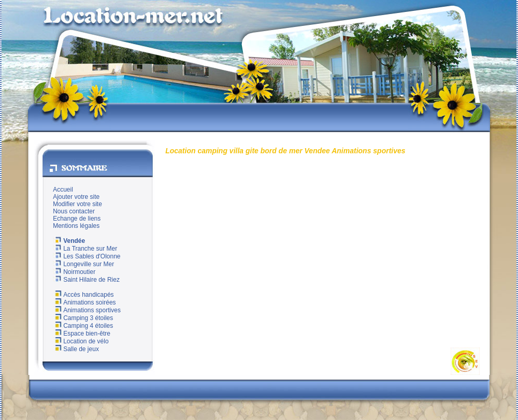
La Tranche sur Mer (85, 249)
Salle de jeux (76, 349)
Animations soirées (84, 302)
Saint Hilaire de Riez (86, 280)
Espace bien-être (82, 334)
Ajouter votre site (76, 197)
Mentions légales (76, 226)
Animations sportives (87, 310)
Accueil (63, 190)
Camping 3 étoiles (83, 318)
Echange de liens (77, 219)
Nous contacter (74, 211)
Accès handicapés (83, 295)
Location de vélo (81, 341)
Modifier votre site (77, 204)
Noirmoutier (74, 272)
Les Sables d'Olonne (87, 256)
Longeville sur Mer (83, 264)
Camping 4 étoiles (83, 326)
